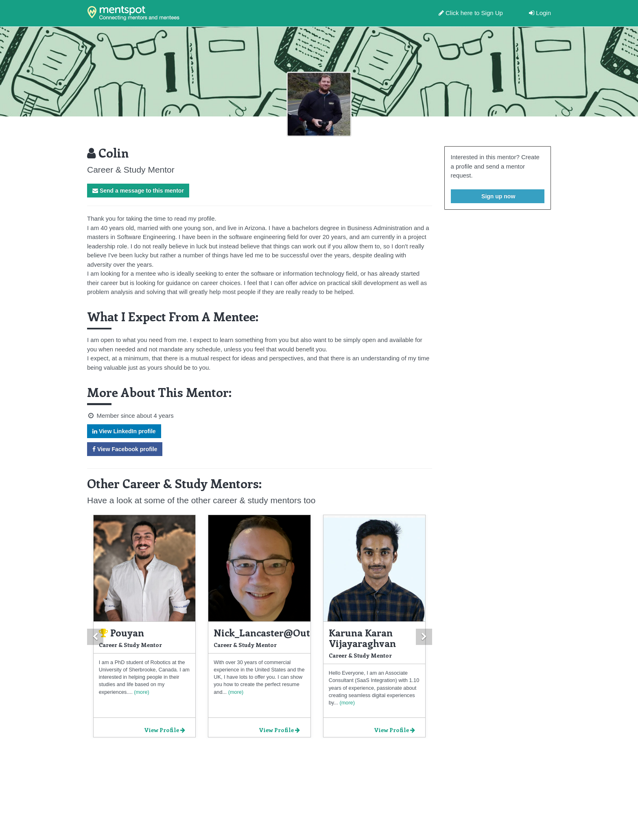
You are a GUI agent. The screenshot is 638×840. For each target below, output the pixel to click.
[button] (95, 637)
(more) (141, 692)
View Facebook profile (125, 449)
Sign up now (497, 196)
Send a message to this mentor (138, 191)
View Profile (165, 730)
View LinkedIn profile (124, 431)
